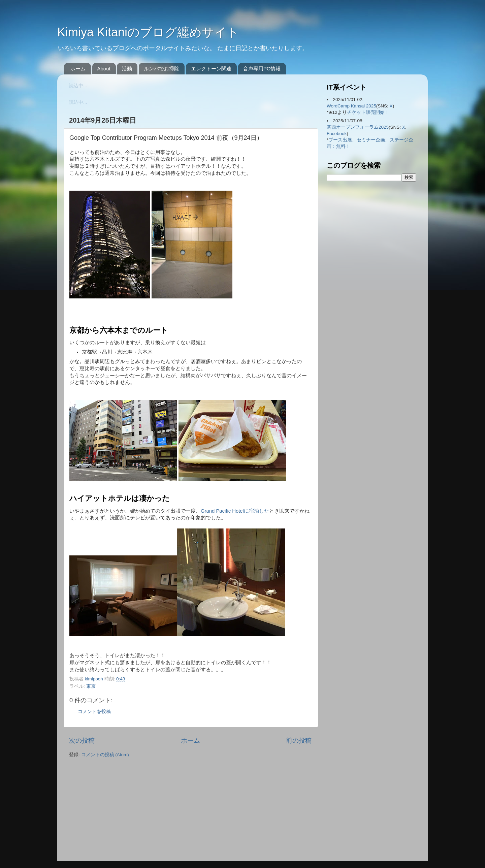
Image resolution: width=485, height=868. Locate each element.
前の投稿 (299, 741)
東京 (91, 686)
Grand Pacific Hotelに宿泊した (235, 511)
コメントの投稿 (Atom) (105, 755)
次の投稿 (82, 741)
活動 (127, 69)
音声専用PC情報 (262, 69)
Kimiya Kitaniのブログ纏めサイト (148, 32)
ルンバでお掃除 (161, 69)
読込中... (78, 86)
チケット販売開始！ (368, 112)
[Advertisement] (111, 810)
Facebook (337, 134)
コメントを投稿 (94, 712)
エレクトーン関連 (211, 69)
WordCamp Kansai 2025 (351, 106)
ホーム (78, 69)
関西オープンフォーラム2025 (358, 127)
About (104, 69)
